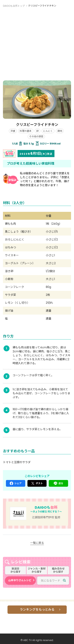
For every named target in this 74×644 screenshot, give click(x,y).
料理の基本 (26, 131)
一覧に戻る (37, 543)
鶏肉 (60, 131)
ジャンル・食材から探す (37, 570)
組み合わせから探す (58, 570)
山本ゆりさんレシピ (20, 580)
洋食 (13, 131)
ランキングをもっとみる (37, 610)
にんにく (48, 131)
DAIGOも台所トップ (14, 6)
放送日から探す (16, 570)
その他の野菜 (36, 136)
